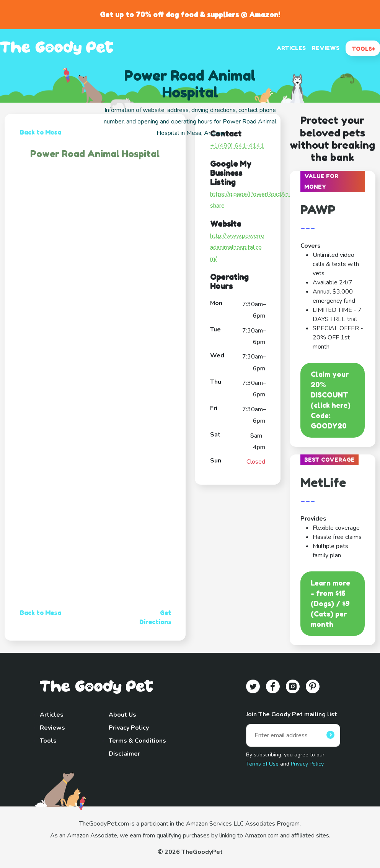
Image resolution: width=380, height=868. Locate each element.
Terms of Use (262, 764)
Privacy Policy (129, 728)
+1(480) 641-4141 (237, 146)
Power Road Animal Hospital (95, 154)
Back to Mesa (41, 132)
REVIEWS (326, 48)
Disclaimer (124, 754)
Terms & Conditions (137, 741)
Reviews (52, 728)
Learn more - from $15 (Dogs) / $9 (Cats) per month (330, 604)
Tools (48, 741)
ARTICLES (291, 48)
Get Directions (155, 617)
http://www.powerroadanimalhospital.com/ (237, 247)
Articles (52, 715)
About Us (122, 715)
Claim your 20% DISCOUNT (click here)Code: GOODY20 (331, 400)
